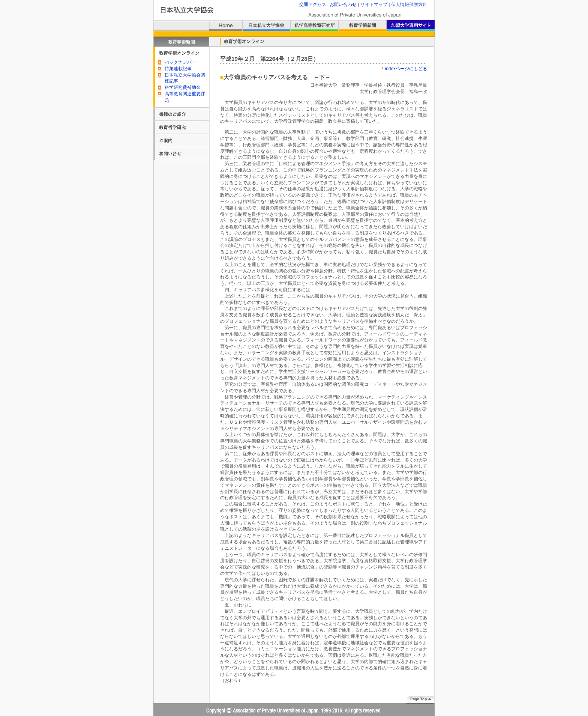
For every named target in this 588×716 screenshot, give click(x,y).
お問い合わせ (343, 5)
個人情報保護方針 (409, 5)
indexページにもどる (406, 69)
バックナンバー (180, 62)
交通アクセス (313, 5)
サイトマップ (374, 5)
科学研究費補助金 (183, 87)
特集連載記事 (178, 69)
